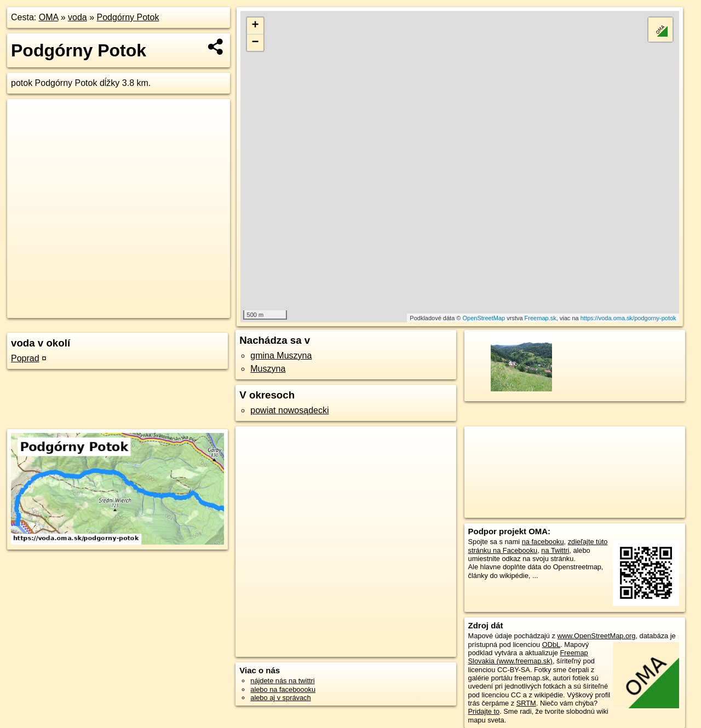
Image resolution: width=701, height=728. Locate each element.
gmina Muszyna (281, 356)
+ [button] (255, 26)
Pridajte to (484, 711)
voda (77, 17)
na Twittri (555, 550)
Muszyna (268, 369)
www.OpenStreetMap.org (596, 636)
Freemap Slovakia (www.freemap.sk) (528, 657)
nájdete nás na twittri (282, 681)
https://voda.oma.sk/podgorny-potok (628, 318)
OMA (49, 17)
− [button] (255, 43)
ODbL (551, 645)
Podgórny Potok (128, 17)
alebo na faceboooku (283, 689)
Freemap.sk (541, 318)
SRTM (526, 703)
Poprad (25, 358)
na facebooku (543, 542)
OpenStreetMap (484, 318)
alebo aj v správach (280, 698)
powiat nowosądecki (289, 410)
